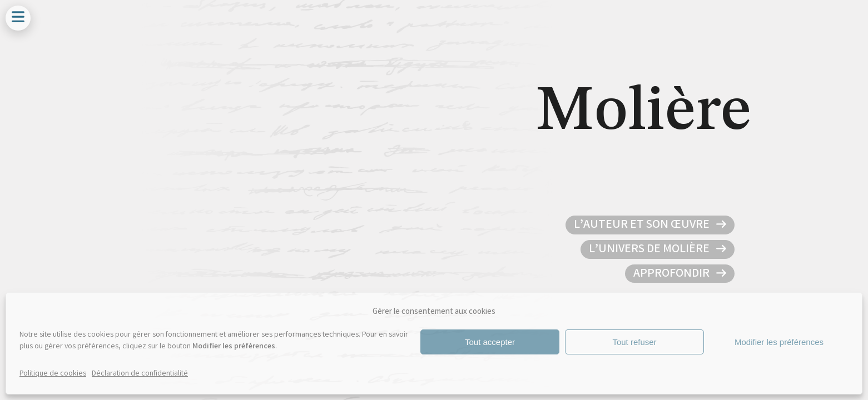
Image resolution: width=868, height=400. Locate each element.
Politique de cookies (53, 374)
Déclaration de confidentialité (140, 374)
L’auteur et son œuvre (643, 225)
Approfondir (673, 274)
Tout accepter (490, 342)
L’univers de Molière (650, 250)
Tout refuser (634, 342)
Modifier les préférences (779, 342)
